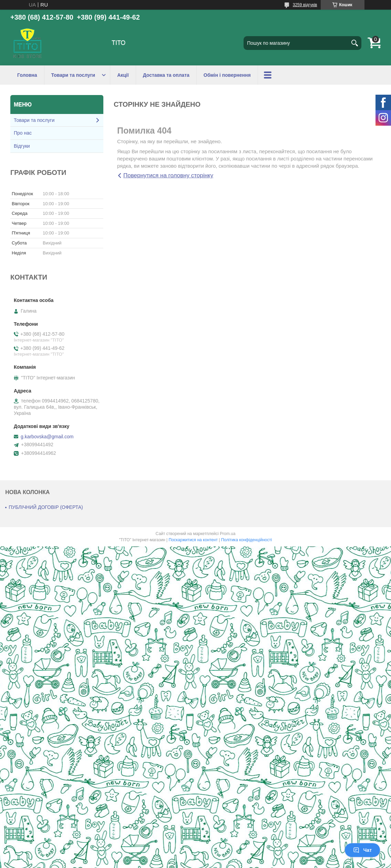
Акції (123, 75)
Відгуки (22, 146)
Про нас (23, 133)
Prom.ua (228, 534)
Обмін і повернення (227, 75)
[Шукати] (354, 43)
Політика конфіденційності (247, 540)
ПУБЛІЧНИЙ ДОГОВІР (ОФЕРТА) (46, 507)
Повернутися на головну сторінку (168, 175)
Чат (362, 850)
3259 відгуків (305, 5)
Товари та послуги (73, 75)
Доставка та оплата (166, 75)
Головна (27, 75)
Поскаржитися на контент (193, 540)
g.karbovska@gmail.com (47, 437)
